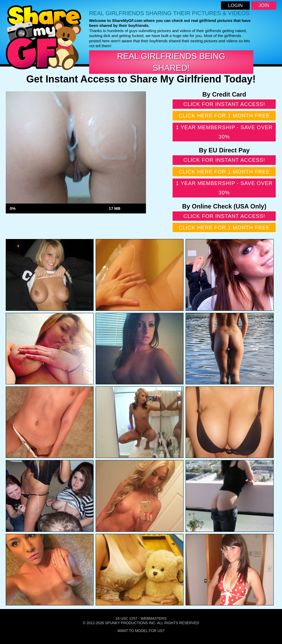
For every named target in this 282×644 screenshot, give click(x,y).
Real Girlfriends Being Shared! (171, 62)
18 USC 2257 (126, 618)
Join (264, 5)
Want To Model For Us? (141, 631)
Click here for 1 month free (224, 116)
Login (235, 5)
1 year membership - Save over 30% (224, 132)
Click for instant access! (224, 104)
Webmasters (154, 618)
